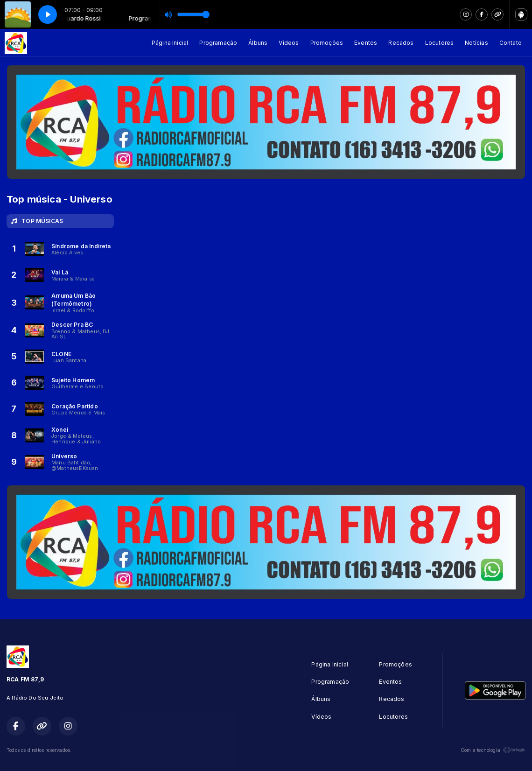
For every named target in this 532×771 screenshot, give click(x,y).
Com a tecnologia (493, 750)
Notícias (476, 43)
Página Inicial (170, 43)
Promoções (327, 43)
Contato (511, 43)
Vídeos (289, 43)
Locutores (440, 43)
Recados (401, 43)
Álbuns (258, 43)
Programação (218, 43)
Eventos (366, 43)
